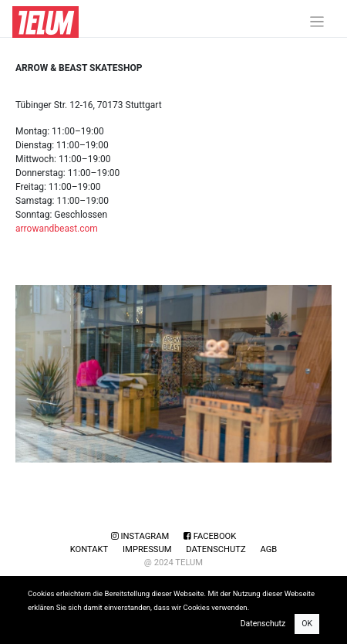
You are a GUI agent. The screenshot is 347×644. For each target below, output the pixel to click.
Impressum (147, 549)
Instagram (140, 536)
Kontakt (89, 549)
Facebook (210, 536)
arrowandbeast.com (57, 229)
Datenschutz (216, 549)
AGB (268, 549)
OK (307, 624)
